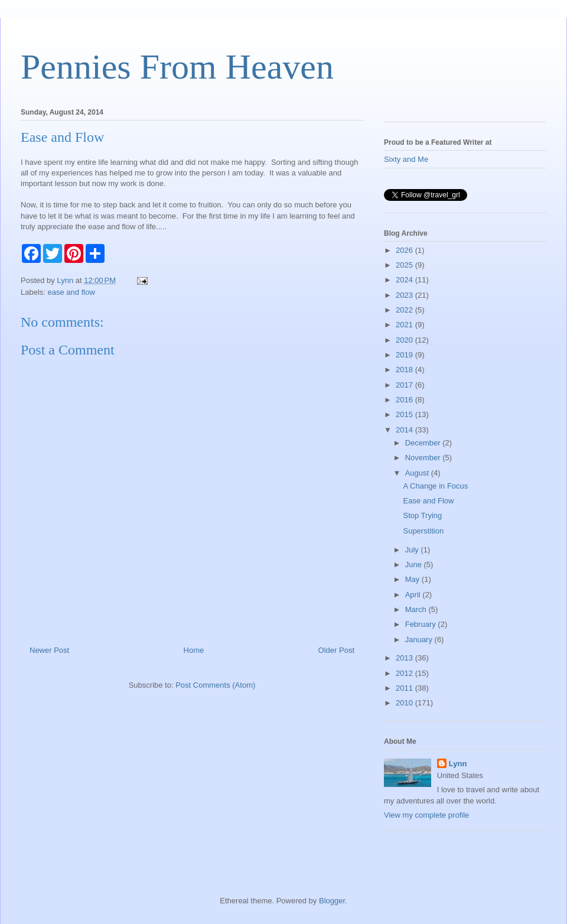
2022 (405, 310)
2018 (405, 370)
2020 (405, 340)
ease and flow (71, 292)
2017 (405, 385)
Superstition (423, 531)
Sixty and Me (406, 159)
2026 (405, 250)
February (422, 624)
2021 (405, 325)
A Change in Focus (435, 486)
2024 (405, 280)
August (418, 473)
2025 (405, 265)
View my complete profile (426, 815)
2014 (405, 430)
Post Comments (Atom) (215, 685)
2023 (405, 295)
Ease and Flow (428, 501)
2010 (405, 703)
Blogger (332, 901)
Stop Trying (422, 515)
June (415, 565)
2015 (405, 414)
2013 (405, 658)
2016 (405, 400)
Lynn (458, 764)
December (424, 443)
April (414, 595)
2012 (405, 673)
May (413, 579)
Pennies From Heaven (177, 67)
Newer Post (49, 650)
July (413, 550)
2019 (405, 355)
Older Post (336, 650)
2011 (405, 688)
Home (194, 650)
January (420, 640)
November (424, 458)
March (417, 609)
